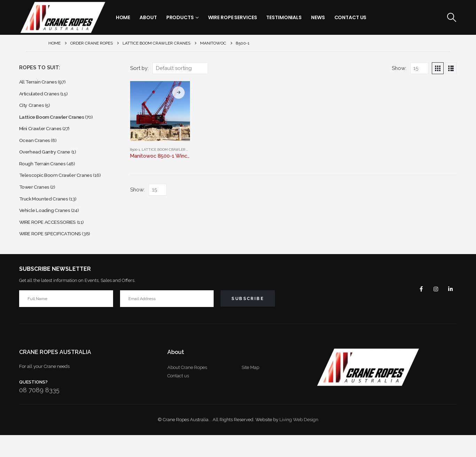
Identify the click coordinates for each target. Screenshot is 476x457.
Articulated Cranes (42, 96)
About (148, 17)
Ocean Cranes (36, 149)
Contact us (178, 397)
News (318, 17)
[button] (451, 17)
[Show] (419, 68)
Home (123, 17)
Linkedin (449, 310)
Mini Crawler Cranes (43, 136)
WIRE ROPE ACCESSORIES (53, 241)
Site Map (250, 389)
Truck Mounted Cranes (47, 215)
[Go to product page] (160, 111)
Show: (399, 68)
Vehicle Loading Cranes (48, 228)
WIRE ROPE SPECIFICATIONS (56, 255)
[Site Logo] (63, 17)
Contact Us (351, 17)
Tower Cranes (36, 202)
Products (180, 17)
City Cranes (33, 109)
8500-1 (135, 149)
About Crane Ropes (187, 389)
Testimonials (284, 17)
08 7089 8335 (39, 412)
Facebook (416, 310)
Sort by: (139, 68)
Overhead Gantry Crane (48, 162)
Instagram (433, 310)
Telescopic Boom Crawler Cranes (60, 188)
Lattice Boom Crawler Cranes (171, 149)
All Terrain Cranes (40, 83)
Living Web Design (299, 442)
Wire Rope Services (233, 17)
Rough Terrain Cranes (45, 175)
